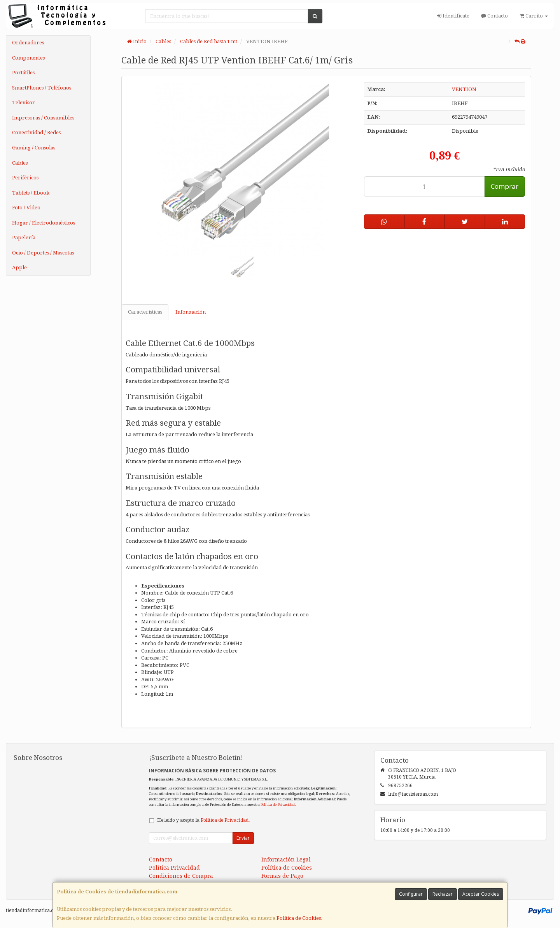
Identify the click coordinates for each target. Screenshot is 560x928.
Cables (20, 163)
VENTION (464, 89)
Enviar (243, 838)
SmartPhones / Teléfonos (42, 88)
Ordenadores (28, 43)
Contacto (494, 16)
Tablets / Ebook (31, 193)
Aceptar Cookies (481, 894)
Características (145, 312)
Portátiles (23, 73)
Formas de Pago (282, 876)
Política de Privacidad (278, 804)
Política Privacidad (174, 868)
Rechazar (443, 894)
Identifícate (453, 16)
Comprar (505, 186)
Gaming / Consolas (34, 148)
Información (191, 312)
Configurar (411, 894)
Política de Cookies (299, 918)
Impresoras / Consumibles (43, 118)
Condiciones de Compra (181, 876)
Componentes (28, 58)
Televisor (24, 103)
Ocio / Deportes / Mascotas (43, 253)
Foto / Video (26, 208)
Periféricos (25, 178)
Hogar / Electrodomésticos (44, 223)
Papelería (24, 238)
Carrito (534, 16)
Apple (19, 268)
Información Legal (286, 860)
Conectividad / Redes (36, 132)
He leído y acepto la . (203, 820)
